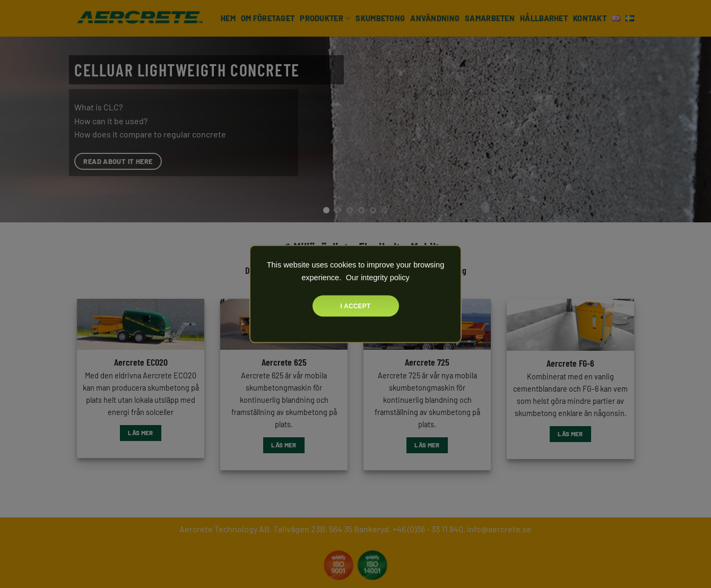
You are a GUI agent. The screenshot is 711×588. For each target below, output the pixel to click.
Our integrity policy (377, 278)
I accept (356, 306)
